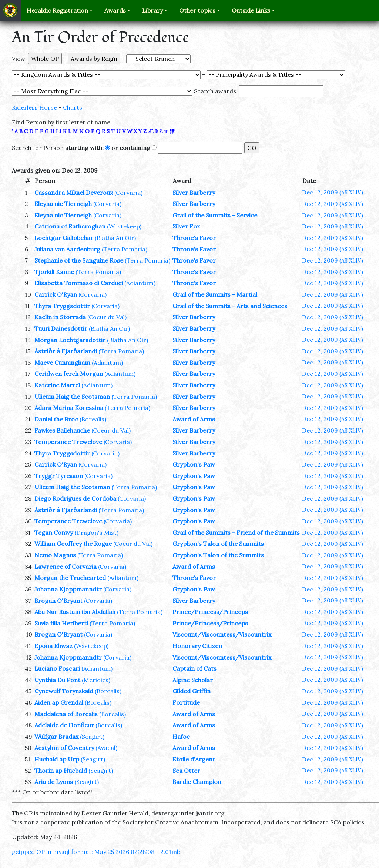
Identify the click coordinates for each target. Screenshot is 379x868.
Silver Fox (186, 226)
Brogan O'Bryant (58, 601)
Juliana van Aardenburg (67, 249)
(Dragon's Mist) (96, 533)
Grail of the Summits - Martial (215, 294)
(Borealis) (93, 419)
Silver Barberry (194, 193)
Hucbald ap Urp (57, 759)
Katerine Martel (57, 385)
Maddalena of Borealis (66, 714)
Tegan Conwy (54, 533)
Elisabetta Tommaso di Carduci (79, 283)
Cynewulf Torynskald (64, 691)
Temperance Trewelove (68, 442)
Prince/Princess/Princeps (210, 612)
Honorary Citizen (197, 646)
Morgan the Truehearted (70, 578)
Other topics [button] (197, 10)
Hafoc (181, 737)
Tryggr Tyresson (59, 476)
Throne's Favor (194, 238)
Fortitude (186, 702)
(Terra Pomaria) (125, 249)
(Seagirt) (92, 737)
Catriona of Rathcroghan (70, 226)
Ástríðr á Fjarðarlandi (66, 351)
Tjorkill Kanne (54, 272)
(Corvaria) (128, 193)
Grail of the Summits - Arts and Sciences (230, 306)
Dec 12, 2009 (333, 192)
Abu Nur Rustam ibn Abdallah (75, 612)
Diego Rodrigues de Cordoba (75, 498)
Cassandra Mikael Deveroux (74, 193)
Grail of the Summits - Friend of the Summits (236, 533)
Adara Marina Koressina (69, 408)
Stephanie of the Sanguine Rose (79, 260)
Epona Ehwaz (53, 646)
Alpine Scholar (193, 680)
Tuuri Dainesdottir (61, 328)
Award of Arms (194, 419)
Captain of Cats (194, 668)
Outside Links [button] (251, 10)
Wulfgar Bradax (56, 737)
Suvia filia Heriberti (61, 623)
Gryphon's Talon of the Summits (218, 544)
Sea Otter (186, 771)
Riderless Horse (34, 107)
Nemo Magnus (55, 555)
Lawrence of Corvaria (66, 567)
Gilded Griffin (192, 691)
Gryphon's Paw (194, 464)
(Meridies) (96, 680)
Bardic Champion (197, 782)
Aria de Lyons (54, 782)
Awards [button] (115, 10)
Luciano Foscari (57, 668)
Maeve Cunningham (62, 363)
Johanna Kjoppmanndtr (68, 589)
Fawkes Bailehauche (62, 430)
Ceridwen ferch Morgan (69, 374)
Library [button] (152, 10)
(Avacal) (106, 748)
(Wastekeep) (124, 226)
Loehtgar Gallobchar (64, 238)
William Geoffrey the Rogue (73, 544)
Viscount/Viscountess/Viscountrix (222, 634)
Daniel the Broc (56, 419)
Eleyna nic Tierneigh (63, 204)
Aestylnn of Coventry (64, 748)
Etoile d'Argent (194, 759)
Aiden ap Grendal (59, 702)
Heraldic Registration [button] (57, 10)
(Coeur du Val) (107, 317)
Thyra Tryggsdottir (62, 306)
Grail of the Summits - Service (215, 215)
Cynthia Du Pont (57, 680)
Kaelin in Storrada (60, 317)
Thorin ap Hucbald (61, 771)
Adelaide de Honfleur (64, 725)
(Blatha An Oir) (115, 238)
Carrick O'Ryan (56, 294)
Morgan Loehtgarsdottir (70, 340)
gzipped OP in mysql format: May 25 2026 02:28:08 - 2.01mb (96, 852)
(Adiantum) (140, 283)
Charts (73, 107)
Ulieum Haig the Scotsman (72, 397)
